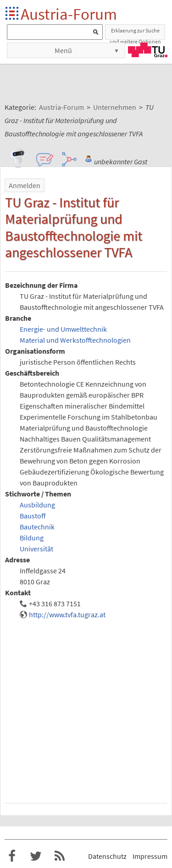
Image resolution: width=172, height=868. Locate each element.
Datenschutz (107, 856)
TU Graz (148, 50)
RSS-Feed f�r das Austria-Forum (60, 856)
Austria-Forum (69, 14)
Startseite (13, 14)
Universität (36, 549)
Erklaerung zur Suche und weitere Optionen (135, 33)
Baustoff (33, 516)
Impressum (150, 856)
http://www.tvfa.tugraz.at (67, 615)
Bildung (32, 538)
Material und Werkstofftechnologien (75, 340)
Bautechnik (37, 527)
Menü (63, 50)
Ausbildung (37, 505)
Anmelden (25, 185)
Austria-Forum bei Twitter (36, 856)
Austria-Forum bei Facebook (12, 856)
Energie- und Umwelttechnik (63, 329)
